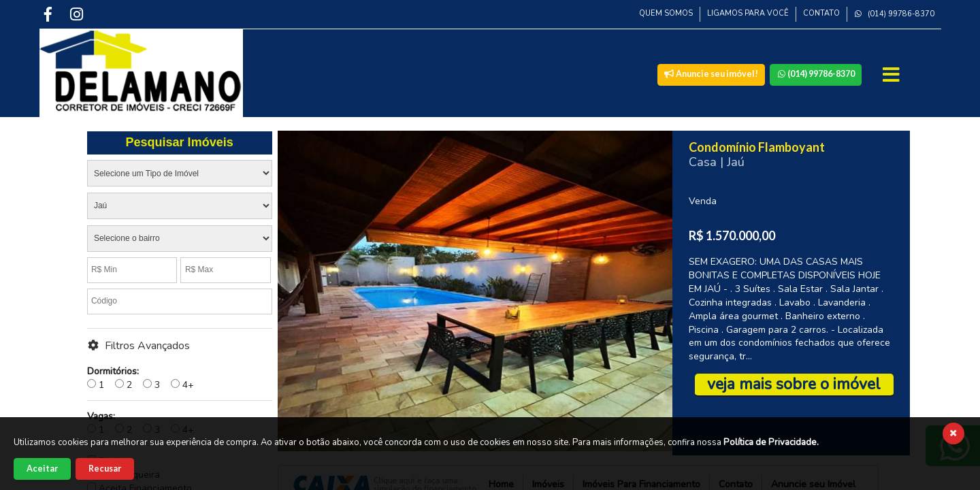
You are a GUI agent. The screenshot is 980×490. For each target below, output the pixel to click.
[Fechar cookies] (953, 434)
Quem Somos (666, 13)
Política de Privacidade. (771, 442)
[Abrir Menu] (893, 75)
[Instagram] (78, 14)
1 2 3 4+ (141, 378)
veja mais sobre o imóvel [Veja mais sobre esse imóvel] (794, 384)
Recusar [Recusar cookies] (105, 469)
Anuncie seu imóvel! (711, 74)
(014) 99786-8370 (894, 14)
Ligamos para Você (748, 13)
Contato (821, 13)
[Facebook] (50, 14)
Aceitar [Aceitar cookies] (42, 469)
